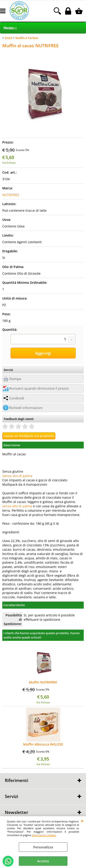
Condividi (17, 398)
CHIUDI (82, 821)
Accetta (43, 861)
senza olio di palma (17, 506)
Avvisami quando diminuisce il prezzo (39, 388)
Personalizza (43, 847)
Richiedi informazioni (26, 408)
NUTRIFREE (11, 195)
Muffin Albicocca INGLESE (43, 744)
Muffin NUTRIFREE (43, 682)
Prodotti (10, 28)
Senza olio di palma (17, 476)
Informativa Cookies (44, 835)
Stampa (15, 379)
